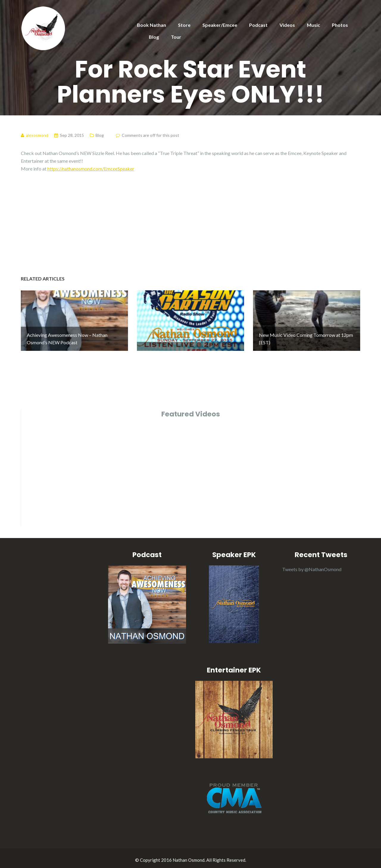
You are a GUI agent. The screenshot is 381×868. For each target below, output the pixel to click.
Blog (154, 37)
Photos (340, 25)
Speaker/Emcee (220, 25)
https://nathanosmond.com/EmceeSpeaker (91, 169)
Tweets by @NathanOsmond (312, 566)
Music (313, 25)
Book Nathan (152, 25)
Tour (176, 37)
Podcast (258, 25)
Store (184, 25)
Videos (287, 25)
